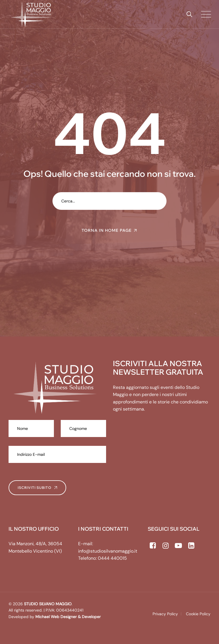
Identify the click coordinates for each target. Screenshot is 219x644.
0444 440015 (112, 558)
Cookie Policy (198, 614)
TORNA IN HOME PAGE (107, 230)
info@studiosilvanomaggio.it (108, 551)
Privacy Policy (165, 614)
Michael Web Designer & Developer (67, 617)
